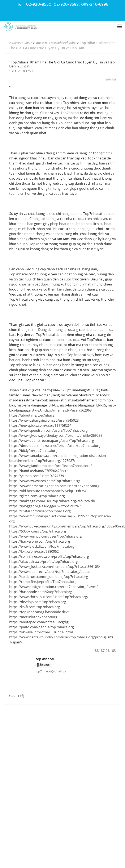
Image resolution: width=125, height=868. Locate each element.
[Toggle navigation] (120, 27)
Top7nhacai (70, 113)
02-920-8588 (66, 4)
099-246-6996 (95, 4)
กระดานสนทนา (21, 43)
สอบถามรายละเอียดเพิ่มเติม (56, 43)
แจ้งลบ (111, 79)
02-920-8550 (39, 4)
